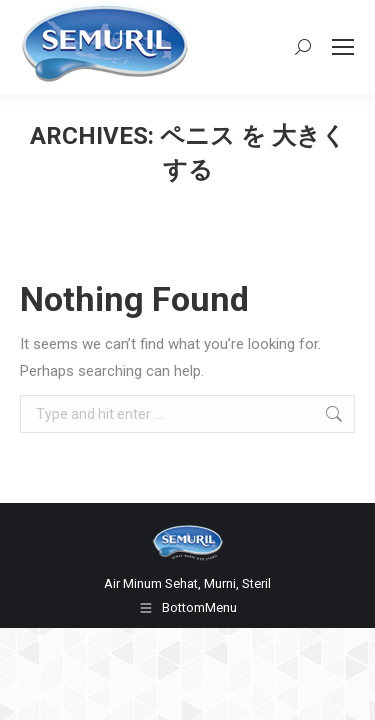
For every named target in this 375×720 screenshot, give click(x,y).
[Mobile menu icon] (343, 47)
